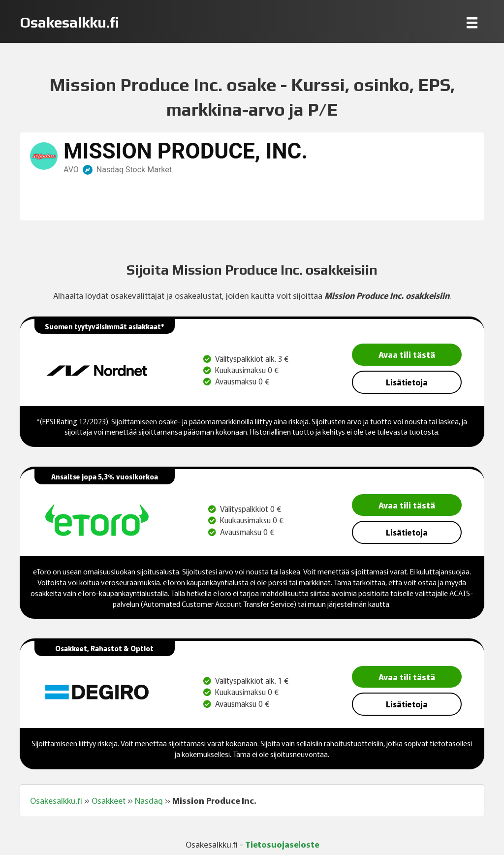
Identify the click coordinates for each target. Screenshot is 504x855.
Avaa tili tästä (407, 354)
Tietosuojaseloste (282, 844)
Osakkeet (109, 800)
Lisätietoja (407, 382)
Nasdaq (149, 800)
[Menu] (472, 22)
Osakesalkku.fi (56, 800)
